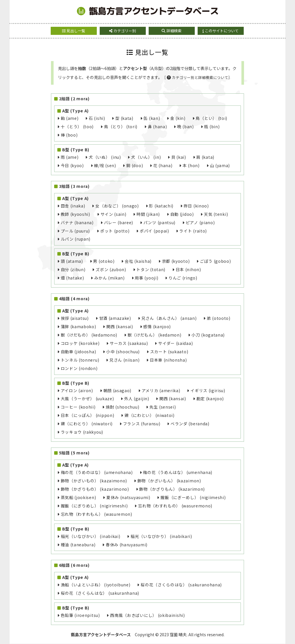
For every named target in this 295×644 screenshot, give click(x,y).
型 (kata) (124, 118)
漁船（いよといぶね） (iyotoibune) (96, 585)
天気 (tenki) (216, 214)
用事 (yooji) (146, 278)
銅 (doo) (135, 165)
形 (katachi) (161, 206)
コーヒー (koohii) (78, 407)
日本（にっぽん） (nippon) (88, 415)
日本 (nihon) (188, 269)
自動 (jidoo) (182, 214)
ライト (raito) (193, 231)
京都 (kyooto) (176, 261)
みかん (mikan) (109, 278)
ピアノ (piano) (200, 222)
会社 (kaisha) (138, 261)
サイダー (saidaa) (175, 343)
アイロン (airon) (77, 390)
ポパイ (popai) (154, 231)
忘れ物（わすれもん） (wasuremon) (97, 514)
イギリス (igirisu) (208, 390)
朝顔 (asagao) (118, 390)
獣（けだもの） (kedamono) (89, 335)
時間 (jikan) (148, 214)
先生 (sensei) (163, 407)
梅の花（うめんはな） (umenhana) (178, 472)
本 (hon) (191, 165)
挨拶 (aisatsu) (75, 318)
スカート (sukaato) (169, 352)
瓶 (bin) (212, 126)
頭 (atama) (72, 261)
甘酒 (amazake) (115, 318)
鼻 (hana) (157, 126)
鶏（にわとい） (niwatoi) (150, 415)
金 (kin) (178, 118)
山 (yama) (220, 165)
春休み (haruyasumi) (127, 545)
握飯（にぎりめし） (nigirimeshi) (94, 506)
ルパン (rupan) (76, 239)
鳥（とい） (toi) (211, 118)
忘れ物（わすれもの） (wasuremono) (175, 506)
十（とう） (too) (77, 126)
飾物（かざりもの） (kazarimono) (95, 489)
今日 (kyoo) (72, 165)
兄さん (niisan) (124, 360)
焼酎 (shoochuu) (122, 407)
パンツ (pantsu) (159, 222)
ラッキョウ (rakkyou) (82, 432)
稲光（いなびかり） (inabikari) (161, 536)
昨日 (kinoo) (196, 206)
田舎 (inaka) (73, 206)
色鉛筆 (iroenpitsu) (80, 615)
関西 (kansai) (120, 326)
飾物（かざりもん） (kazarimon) (172, 489)
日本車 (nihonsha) (168, 360)
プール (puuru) (75, 231)
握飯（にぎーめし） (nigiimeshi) (193, 497)
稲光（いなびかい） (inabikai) (91, 536)
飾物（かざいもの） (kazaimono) (94, 481)
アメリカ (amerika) (161, 390)
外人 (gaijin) (137, 399)
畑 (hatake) (72, 278)
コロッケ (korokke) (80, 343)
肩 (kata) (205, 157)
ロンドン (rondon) (79, 368)
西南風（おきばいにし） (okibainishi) (147, 615)
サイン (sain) (114, 214)
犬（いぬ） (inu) (105, 157)
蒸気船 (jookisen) (79, 497)
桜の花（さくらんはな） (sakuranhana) (100, 593)
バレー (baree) (119, 222)
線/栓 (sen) (105, 165)
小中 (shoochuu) (123, 352)
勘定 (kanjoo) (210, 399)
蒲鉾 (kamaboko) (79, 326)
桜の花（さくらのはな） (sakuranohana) (181, 585)
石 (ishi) (97, 118)
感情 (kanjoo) (157, 326)
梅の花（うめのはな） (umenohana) (97, 472)
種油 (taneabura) (78, 545)
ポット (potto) (115, 231)
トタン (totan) (151, 269)
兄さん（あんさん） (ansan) (169, 318)
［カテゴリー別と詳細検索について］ (197, 77)
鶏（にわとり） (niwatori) (87, 424)
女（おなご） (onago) (117, 206)
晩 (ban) (186, 126)
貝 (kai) (179, 157)
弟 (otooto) (219, 318)
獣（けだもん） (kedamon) (155, 335)
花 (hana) (163, 165)
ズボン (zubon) (111, 269)
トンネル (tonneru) (80, 360)
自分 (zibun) (73, 269)
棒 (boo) (69, 135)
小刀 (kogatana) (208, 335)
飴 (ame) (70, 118)
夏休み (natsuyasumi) (128, 497)
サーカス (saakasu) (129, 343)
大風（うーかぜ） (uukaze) (87, 399)
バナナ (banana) (77, 222)
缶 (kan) (152, 118)
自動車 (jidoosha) (79, 352)
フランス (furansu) (142, 424)
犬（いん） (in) (146, 157)
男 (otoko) (104, 261)
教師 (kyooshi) (75, 214)
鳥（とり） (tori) (121, 126)
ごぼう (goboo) (215, 261)
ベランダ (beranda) (190, 424)
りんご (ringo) (183, 278)
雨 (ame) (70, 157)
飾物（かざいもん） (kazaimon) (169, 481)
